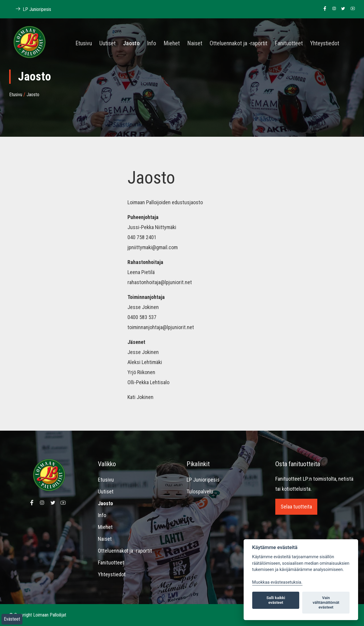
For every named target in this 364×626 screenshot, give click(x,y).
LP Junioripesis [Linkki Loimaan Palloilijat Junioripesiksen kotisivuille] (30, 9)
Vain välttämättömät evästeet (326, 602)
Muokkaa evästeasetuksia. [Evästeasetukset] (277, 582)
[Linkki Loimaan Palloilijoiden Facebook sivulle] (323, 9)
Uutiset (107, 44)
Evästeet (12, 619)
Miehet (172, 44)
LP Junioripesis (203, 480)
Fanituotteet (289, 44)
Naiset (195, 44)
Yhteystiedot (325, 44)
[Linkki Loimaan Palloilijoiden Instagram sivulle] (333, 9)
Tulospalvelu (200, 491)
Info (152, 44)
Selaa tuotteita (296, 507)
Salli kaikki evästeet (276, 600)
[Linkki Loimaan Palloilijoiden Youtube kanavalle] (351, 9)
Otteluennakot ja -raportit (238, 44)
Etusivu (84, 44)
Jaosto (131, 44)
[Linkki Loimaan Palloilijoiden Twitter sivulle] (342, 9)
